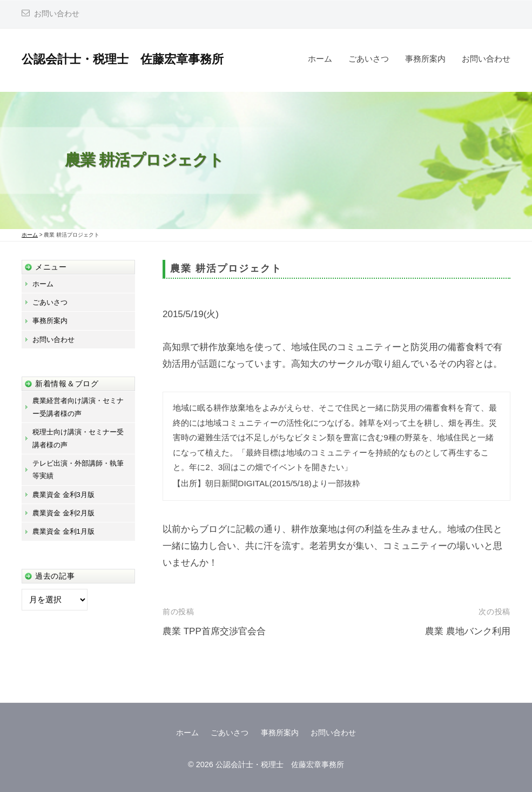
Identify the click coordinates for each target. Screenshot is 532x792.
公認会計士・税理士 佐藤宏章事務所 (123, 59)
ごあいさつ (369, 59)
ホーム (320, 59)
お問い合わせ (57, 14)
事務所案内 (425, 59)
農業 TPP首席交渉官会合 (214, 631)
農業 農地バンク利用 (468, 631)
